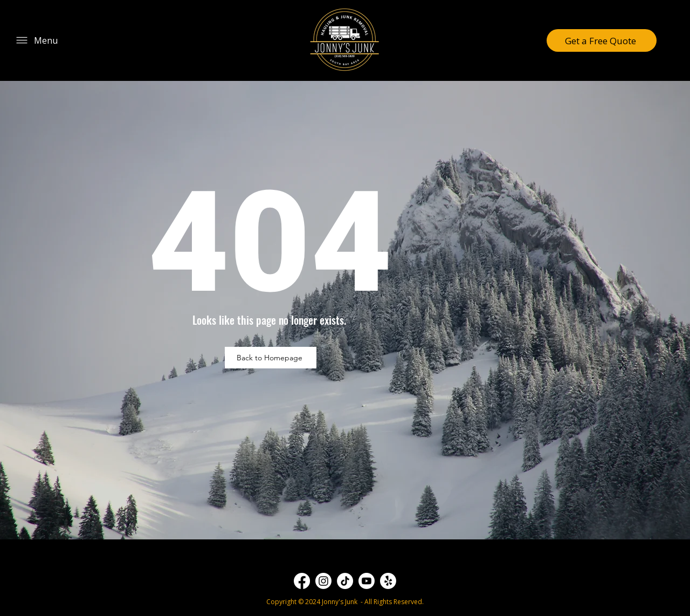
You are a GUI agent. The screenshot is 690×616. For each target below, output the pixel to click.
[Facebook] (302, 581)
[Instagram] (323, 581)
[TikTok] (345, 581)
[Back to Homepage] (271, 358)
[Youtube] (367, 581)
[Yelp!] (388, 581)
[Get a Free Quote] (602, 40)
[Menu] (36, 40)
